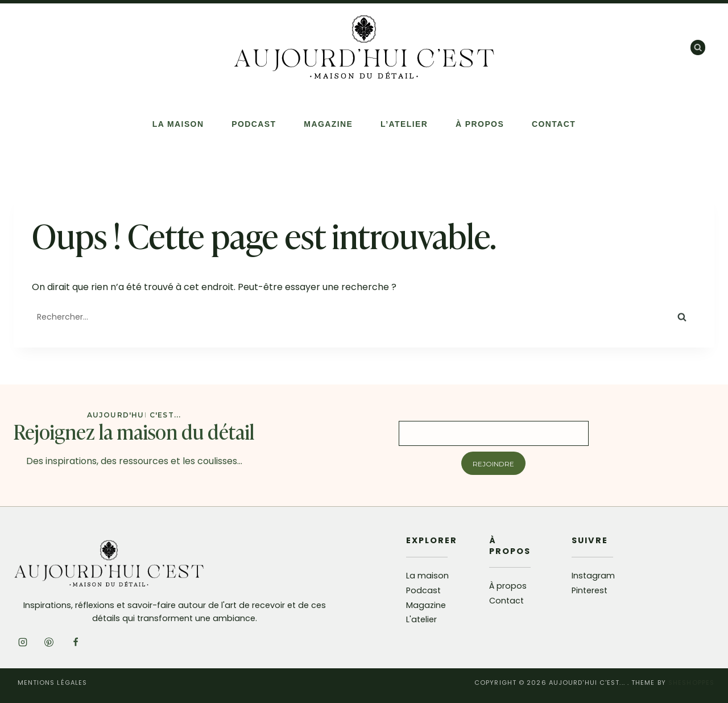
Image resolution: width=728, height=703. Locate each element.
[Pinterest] (49, 642)
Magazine (328, 124)
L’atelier (404, 124)
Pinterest (590, 590)
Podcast (254, 124)
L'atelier (421, 619)
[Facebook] (76, 642)
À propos (480, 124)
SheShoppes (691, 683)
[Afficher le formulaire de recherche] (698, 47)
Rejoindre (493, 464)
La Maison (178, 124)
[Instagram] (23, 642)
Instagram (593, 576)
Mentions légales (53, 683)
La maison (427, 576)
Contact (554, 124)
